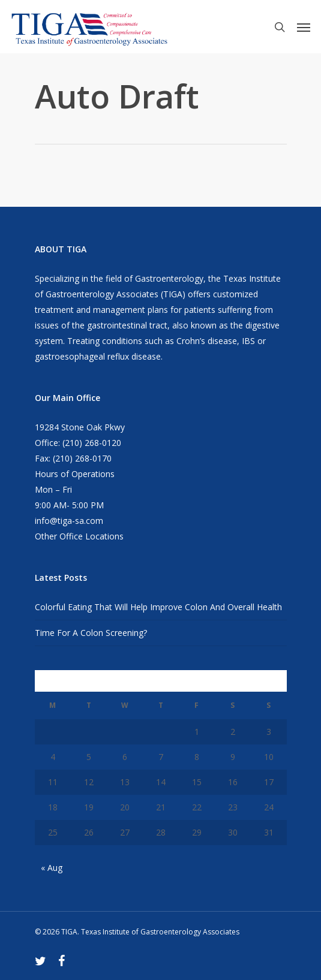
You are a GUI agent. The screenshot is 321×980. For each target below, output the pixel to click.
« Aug (52, 868)
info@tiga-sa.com (69, 521)
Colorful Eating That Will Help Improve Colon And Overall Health (158, 607)
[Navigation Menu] (304, 27)
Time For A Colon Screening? (91, 633)
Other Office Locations (79, 536)
